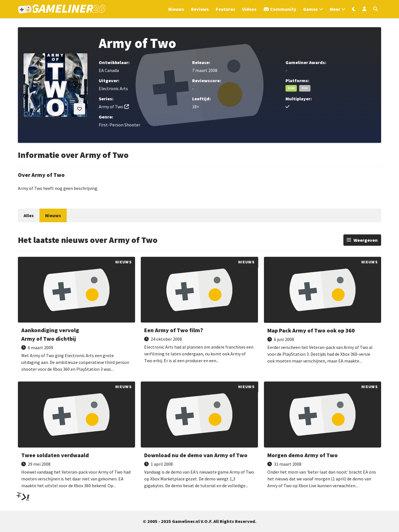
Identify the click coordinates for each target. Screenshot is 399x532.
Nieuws (53, 215)
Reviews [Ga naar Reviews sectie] (200, 9)
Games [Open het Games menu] (310, 9)
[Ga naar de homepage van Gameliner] (62, 9)
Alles (29, 215)
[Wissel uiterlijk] (354, 9)
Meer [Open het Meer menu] (335, 9)
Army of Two (111, 107)
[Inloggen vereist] (79, 109)
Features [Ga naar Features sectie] (225, 9)
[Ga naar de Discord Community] (280, 9)
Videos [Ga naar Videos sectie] (249, 9)
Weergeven (366, 240)
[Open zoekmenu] (375, 9)
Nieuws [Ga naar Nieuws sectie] (176, 9)
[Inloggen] (364, 9)
